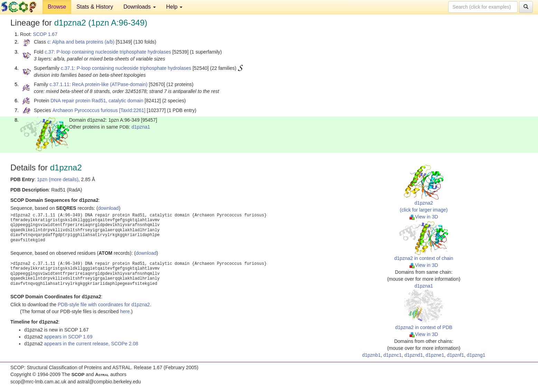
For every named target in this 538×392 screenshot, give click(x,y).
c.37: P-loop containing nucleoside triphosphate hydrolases (108, 52)
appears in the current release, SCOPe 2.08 (91, 344)
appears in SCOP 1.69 (68, 337)
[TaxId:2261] (132, 110)
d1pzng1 (476, 355)
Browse (57, 7)
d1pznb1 (371, 355)
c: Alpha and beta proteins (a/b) (81, 42)
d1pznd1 (414, 355)
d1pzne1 (435, 355)
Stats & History (95, 7)
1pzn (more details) (58, 179)
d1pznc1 (393, 355)
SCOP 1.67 (45, 34)
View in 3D (424, 217)
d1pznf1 (455, 355)
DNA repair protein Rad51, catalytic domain (97, 101)
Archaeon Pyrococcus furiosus (85, 110)
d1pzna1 (141, 127)
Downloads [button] (140, 7)
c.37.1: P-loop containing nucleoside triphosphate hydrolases (126, 68)
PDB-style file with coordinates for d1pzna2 (104, 305)
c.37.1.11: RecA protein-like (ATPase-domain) (98, 84)
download (108, 208)
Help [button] (174, 7)
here (125, 311)
